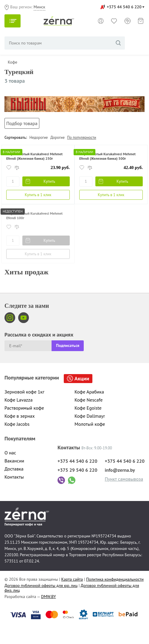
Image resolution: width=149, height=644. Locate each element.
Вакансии (14, 461)
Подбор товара (22, 123)
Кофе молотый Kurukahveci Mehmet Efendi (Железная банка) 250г (34, 156)
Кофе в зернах (20, 416)
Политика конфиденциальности (115, 579)
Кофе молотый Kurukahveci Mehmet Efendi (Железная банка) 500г (107, 156)
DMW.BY (49, 597)
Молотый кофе (90, 424)
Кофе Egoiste (88, 408)
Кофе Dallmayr (90, 416)
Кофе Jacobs (17, 424)
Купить (50, 181)
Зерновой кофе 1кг (24, 392)
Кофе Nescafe (89, 400)
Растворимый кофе (24, 408)
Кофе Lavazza (18, 400)
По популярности (82, 137)
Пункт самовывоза (124, 479)
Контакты (14, 477)
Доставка (14, 469)
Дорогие (58, 137)
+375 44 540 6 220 (124, 7)
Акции (82, 378)
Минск (39, 7)
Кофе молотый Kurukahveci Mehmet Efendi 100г (34, 215)
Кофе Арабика (89, 392)
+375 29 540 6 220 (77, 470)
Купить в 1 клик (38, 195)
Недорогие (39, 137)
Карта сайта (72, 579)
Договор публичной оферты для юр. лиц (41, 585)
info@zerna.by (120, 470)
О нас (10, 453)
